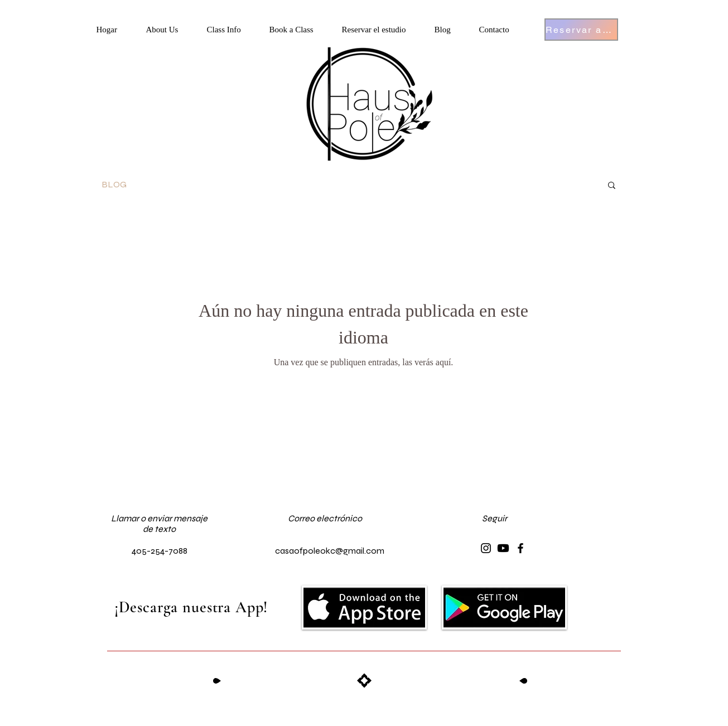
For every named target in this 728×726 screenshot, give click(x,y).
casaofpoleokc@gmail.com (330, 551)
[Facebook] (520, 548)
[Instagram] (486, 548)
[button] (171, 30)
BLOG (114, 184)
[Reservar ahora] (581, 30)
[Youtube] (503, 548)
